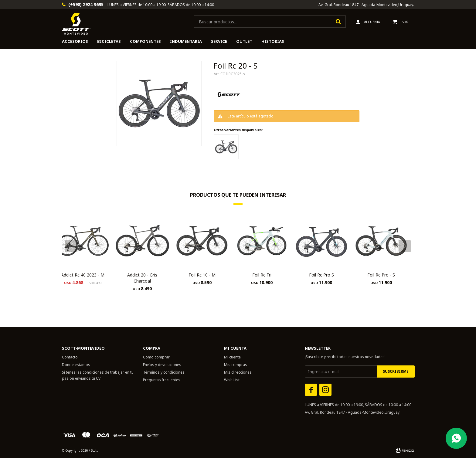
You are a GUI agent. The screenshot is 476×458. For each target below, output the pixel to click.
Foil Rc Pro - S (381, 275)
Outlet (244, 41)
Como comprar (156, 357)
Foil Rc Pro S (321, 275)
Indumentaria (186, 41)
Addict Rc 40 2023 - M (83, 275)
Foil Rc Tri (262, 275)
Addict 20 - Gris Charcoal (142, 278)
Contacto (70, 357)
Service (219, 41)
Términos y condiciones (164, 372)
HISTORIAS (273, 41)
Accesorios (75, 41)
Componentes (145, 41)
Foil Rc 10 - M (202, 275)
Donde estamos (76, 365)
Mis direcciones (238, 372)
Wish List (232, 380)
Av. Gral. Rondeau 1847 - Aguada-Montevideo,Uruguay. (366, 5)
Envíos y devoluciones (162, 365)
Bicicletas (109, 41)
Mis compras (236, 365)
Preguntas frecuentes (162, 380)
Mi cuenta (232, 357)
